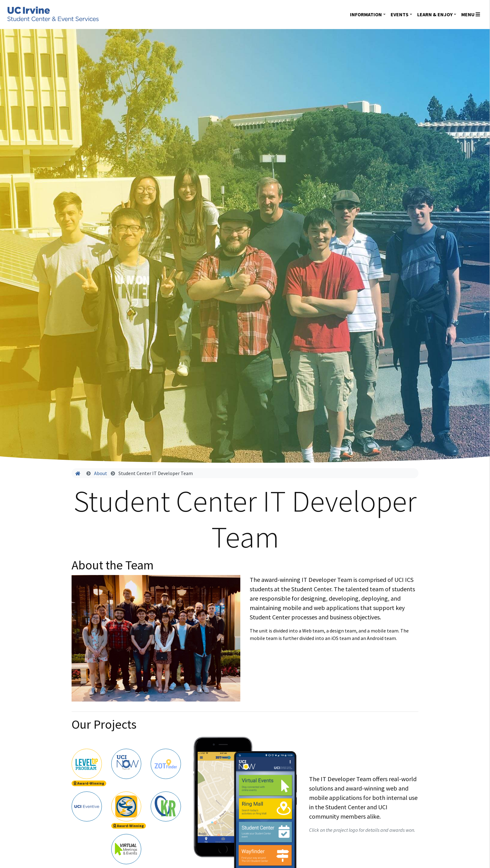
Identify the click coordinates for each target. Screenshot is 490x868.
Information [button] (366, 14)
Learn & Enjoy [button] (435, 14)
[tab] (87, 763)
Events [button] (400, 14)
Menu (471, 14)
